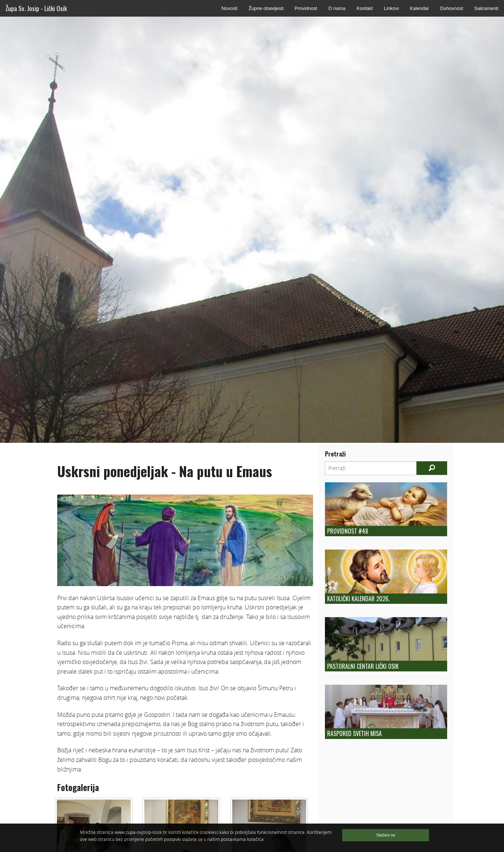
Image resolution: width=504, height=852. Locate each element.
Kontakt (364, 8)
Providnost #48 (348, 531)
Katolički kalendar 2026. (358, 599)
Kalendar (419, 8)
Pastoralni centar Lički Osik (363, 666)
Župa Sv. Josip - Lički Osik (36, 8)
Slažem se (386, 835)
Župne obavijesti (266, 8)
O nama (337, 8)
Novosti (229, 8)
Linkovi (391, 8)
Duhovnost (452, 8)
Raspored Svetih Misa (354, 733)
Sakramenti (486, 8)
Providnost (306, 8)
